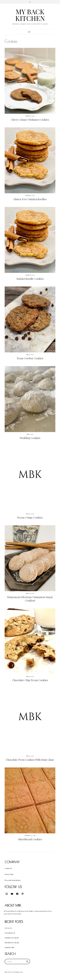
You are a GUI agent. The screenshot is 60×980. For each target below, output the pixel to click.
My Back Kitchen (30, 15)
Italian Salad (10, 933)
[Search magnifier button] (27, 961)
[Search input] (16, 961)
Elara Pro (7, 972)
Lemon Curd (9, 947)
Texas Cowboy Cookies (30, 358)
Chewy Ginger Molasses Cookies (30, 120)
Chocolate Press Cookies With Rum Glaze (30, 760)
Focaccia (8, 928)
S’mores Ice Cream (12, 943)
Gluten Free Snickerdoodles (30, 199)
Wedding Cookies (30, 438)
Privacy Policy (9, 874)
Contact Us (8, 868)
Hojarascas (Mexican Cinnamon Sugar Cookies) (30, 599)
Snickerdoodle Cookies (30, 279)
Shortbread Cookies (30, 839)
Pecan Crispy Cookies (30, 517)
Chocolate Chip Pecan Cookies (30, 680)
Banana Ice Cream (12, 938)
